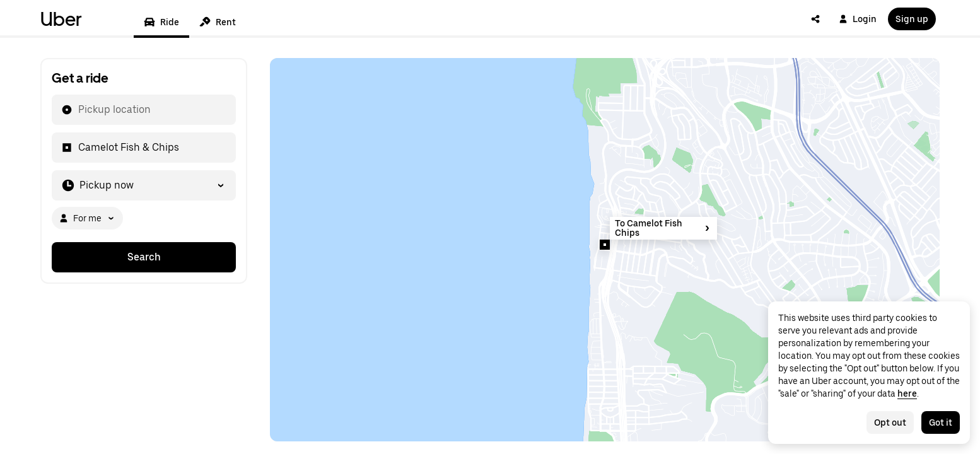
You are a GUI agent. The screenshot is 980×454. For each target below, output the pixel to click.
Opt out (890, 422)
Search (144, 257)
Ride (161, 22)
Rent (218, 22)
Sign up (912, 19)
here (907, 393)
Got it (941, 422)
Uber (61, 19)
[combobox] (78, 110)
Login (858, 19)
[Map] (605, 250)
